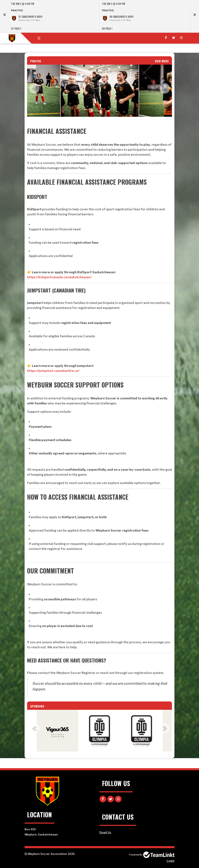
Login (171, 861)
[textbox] (99, 412)
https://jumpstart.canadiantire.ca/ (53, 371)
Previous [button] (34, 88)
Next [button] (165, 88)
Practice (17, 10)
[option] (54, 16)
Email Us (105, 832)
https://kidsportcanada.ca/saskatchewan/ (59, 277)
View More (162, 61)
